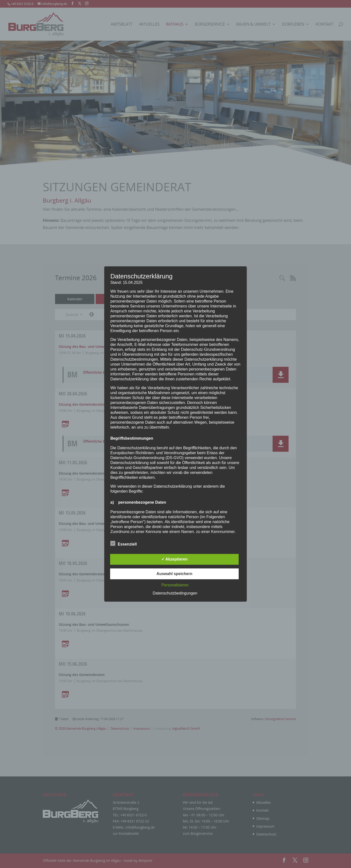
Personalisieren (175, 585)
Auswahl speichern (175, 574)
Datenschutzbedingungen (175, 593)
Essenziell (124, 544)
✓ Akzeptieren (175, 559)
